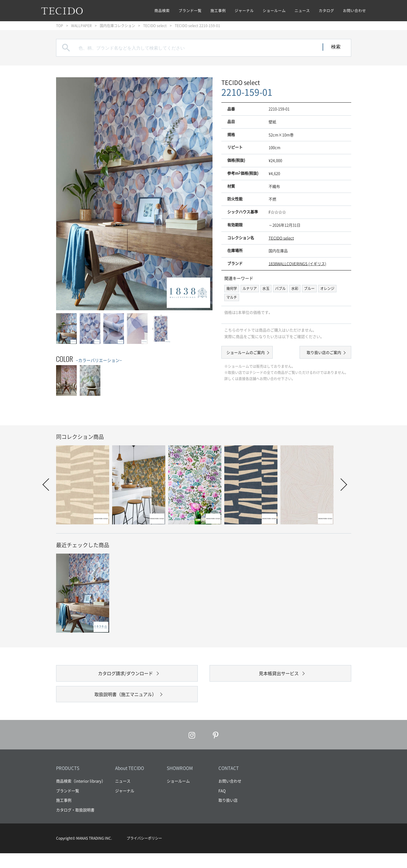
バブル (280, 288)
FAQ (222, 805)
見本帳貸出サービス (279, 677)
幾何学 (232, 288)
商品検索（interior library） (81, 796)
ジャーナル (244, 10)
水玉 (266, 288)
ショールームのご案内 (251, 353)
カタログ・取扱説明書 (75, 824)
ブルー (309, 288)
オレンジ (327, 288)
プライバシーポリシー (144, 853)
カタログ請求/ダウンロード (125, 677)
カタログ (326, 10)
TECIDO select (155, 26)
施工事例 (218, 10)
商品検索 (162, 10)
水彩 (295, 288)
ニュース (302, 10)
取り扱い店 (228, 815)
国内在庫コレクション (117, 26)
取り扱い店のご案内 (319, 353)
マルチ (232, 297)
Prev (48, 485)
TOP (60, 26)
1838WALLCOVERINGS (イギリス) (297, 264)
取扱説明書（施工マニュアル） (125, 705)
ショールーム (274, 10)
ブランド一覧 (190, 10)
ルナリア (250, 288)
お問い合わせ (354, 10)
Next (341, 485)
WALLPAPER (81, 26)
